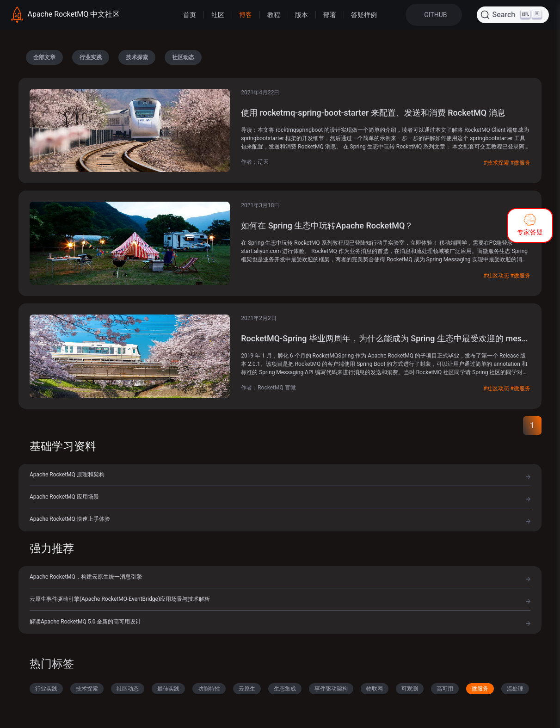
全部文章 (44, 57)
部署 (330, 15)
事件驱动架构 (331, 689)
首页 (190, 15)
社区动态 (183, 57)
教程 (274, 15)
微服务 (480, 689)
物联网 (375, 689)
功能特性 (209, 689)
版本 (302, 15)
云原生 (247, 689)
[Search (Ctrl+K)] (513, 15)
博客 (246, 15)
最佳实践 (168, 689)
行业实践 (91, 57)
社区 (218, 15)
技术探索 (137, 57)
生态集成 (285, 689)
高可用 (445, 689)
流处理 (515, 689)
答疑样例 (364, 15)
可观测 (410, 689)
